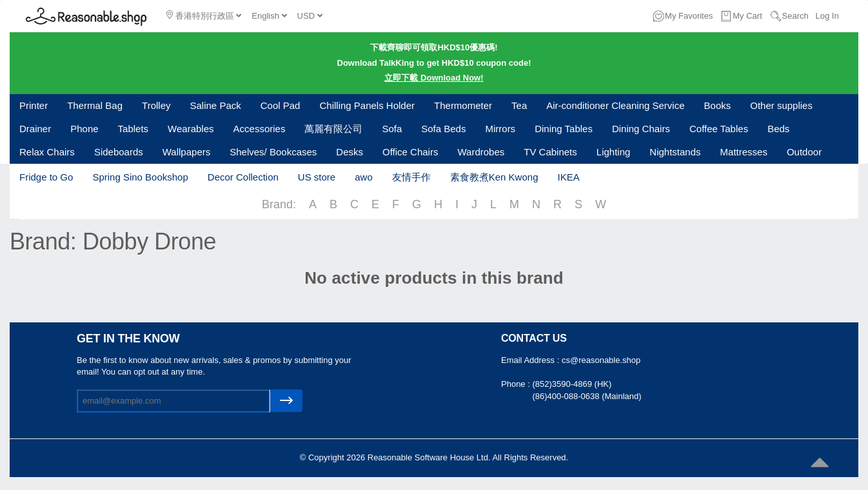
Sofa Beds (443, 129)
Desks (350, 152)
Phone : (517, 384)
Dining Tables (564, 129)
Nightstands (675, 152)
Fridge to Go (46, 177)
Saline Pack (216, 105)
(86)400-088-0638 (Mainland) (587, 396)
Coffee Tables (719, 129)
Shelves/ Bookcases (273, 152)
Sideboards (119, 152)
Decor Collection (243, 177)
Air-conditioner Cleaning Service (615, 105)
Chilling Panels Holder (367, 105)
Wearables (191, 129)
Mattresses (744, 152)
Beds (778, 129)
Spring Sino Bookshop (140, 177)
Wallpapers (186, 152)
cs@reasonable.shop (601, 360)
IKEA (568, 177)
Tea (519, 105)
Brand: (279, 204)
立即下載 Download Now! (434, 78)
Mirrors (500, 129)
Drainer (35, 129)
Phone (84, 129)
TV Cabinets (550, 152)
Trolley (156, 105)
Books (718, 105)
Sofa (392, 129)
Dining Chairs (641, 129)
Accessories (260, 129)
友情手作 (411, 177)
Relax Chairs (47, 152)
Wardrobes (481, 152)
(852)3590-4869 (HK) (572, 384)
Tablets (133, 129)
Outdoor (804, 152)
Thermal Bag (95, 105)
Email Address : (531, 360)
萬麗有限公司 (333, 129)
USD (310, 16)
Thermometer (463, 105)
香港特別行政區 (204, 15)
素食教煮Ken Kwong (494, 177)
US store (317, 177)
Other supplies (781, 105)
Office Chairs (410, 152)
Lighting (614, 152)
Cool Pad (281, 105)
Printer (34, 105)
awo (364, 177)
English (269, 16)
